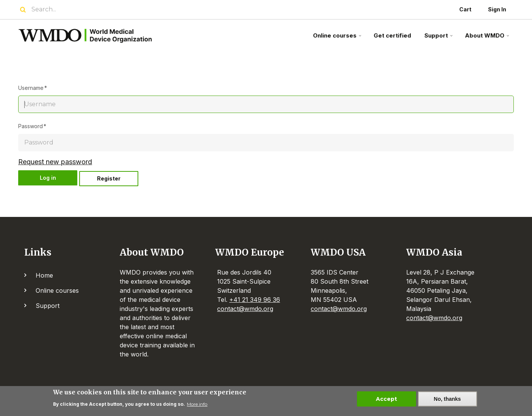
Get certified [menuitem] (392, 35)
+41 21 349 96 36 (255, 300)
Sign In (497, 9)
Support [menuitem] (439, 38)
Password (31, 126)
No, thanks (448, 400)
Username (31, 88)
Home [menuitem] (44, 275)
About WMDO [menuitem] (488, 38)
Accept (386, 400)
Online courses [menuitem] (338, 38)
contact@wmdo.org (245, 309)
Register (109, 178)
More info (197, 405)
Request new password (55, 162)
